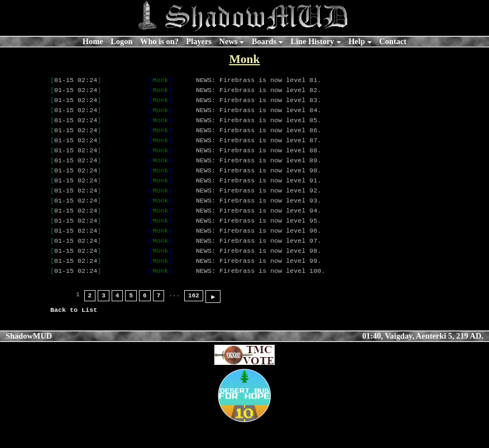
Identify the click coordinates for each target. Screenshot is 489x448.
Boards (264, 41)
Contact (393, 41)
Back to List (74, 333)
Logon (121, 41)
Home (93, 41)
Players (199, 41)
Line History (313, 41)
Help (357, 41)
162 (194, 319)
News (229, 41)
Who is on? (159, 41)
